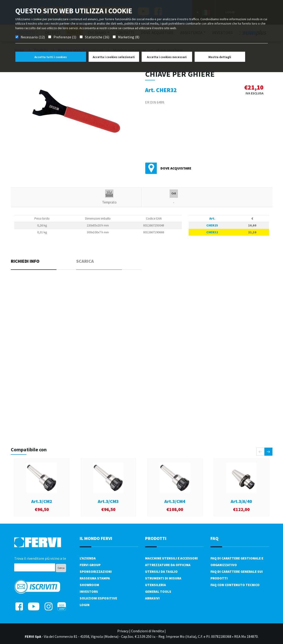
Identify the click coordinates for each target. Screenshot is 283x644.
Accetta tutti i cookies (51, 57)
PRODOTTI (156, 538)
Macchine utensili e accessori (171, 558)
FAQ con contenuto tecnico (235, 585)
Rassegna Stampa (95, 578)
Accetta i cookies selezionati (114, 57)
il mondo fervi (96, 538)
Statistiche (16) (97, 37)
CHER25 (212, 225)
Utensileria (156, 585)
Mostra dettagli (220, 57)
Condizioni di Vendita (147, 631)
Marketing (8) (129, 37)
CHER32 (212, 232)
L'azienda (88, 558)
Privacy (123, 631)
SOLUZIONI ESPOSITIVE (98, 598)
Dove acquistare (176, 168)
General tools (158, 592)
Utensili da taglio (161, 572)
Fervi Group (90, 565)
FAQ (214, 538)
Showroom (89, 585)
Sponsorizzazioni (96, 572)
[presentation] (260, 452)
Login (85, 605)
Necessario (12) (33, 37)
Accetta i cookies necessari (167, 57)
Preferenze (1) (65, 37)
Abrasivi (152, 598)
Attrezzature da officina (168, 565)
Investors (89, 592)
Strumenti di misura (163, 578)
